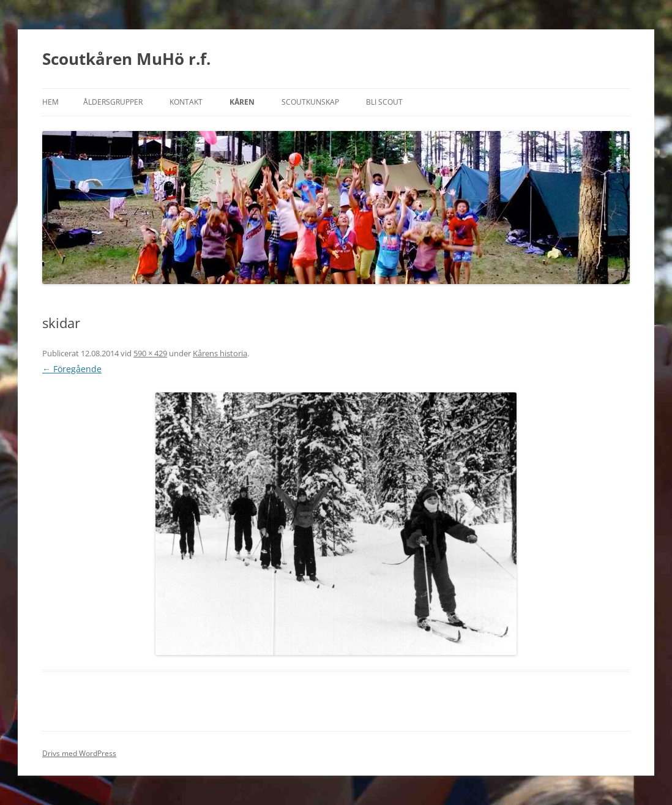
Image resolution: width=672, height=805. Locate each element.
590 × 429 (150, 353)
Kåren (242, 102)
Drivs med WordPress (79, 753)
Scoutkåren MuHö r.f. (126, 59)
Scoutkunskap (310, 102)
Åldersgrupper (113, 102)
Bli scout (384, 102)
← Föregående (72, 369)
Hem (50, 102)
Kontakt (186, 102)
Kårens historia (220, 353)
